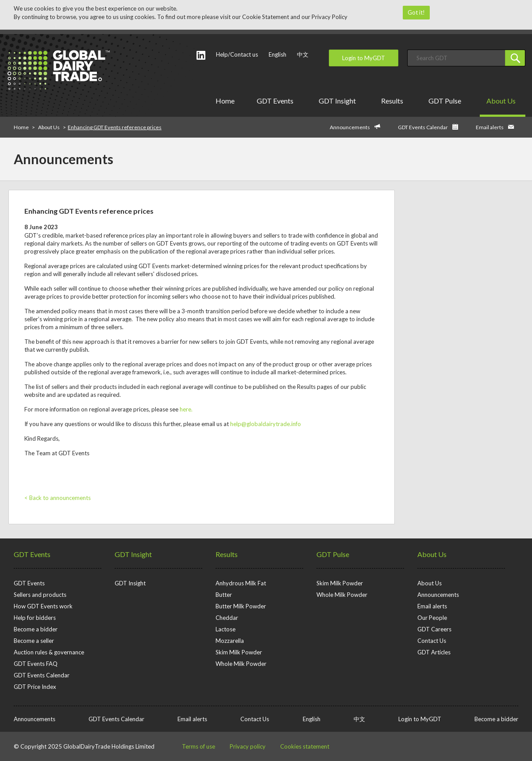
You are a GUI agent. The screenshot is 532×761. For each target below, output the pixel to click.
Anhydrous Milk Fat (241, 583)
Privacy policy (248, 746)
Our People (432, 618)
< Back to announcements (58, 498)
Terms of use (199, 746)
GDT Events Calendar (423, 127)
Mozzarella (230, 641)
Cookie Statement (266, 17)
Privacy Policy (330, 17)
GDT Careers (434, 629)
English (278, 54)
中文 (303, 54)
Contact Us (432, 641)
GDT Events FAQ (36, 664)
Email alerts (490, 127)
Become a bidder (36, 629)
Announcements (350, 127)
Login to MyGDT (364, 58)
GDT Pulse (446, 101)
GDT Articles (434, 652)
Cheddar (227, 618)
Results (394, 101)
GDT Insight (339, 101)
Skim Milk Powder (239, 652)
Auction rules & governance (49, 652)
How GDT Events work (43, 606)
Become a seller (34, 641)
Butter (224, 595)
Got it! (416, 12)
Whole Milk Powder (241, 664)
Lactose (226, 629)
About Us (503, 101)
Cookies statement (305, 746)
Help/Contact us (237, 54)
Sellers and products (40, 595)
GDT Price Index (35, 687)
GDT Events (277, 101)
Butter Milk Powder (241, 606)
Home (225, 101)
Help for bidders (35, 618)
